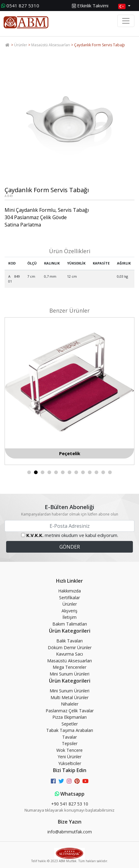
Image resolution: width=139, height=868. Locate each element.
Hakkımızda (69, 591)
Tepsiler (70, 743)
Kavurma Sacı (69, 654)
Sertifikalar (69, 598)
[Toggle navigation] (126, 21)
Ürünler (21, 45)
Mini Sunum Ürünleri (69, 674)
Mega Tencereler (69, 667)
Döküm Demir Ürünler (70, 647)
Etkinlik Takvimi (90, 6)
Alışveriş (69, 611)
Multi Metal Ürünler (69, 697)
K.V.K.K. (35, 535)
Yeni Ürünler (69, 757)
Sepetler (70, 724)
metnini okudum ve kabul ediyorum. (72, 535)
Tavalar (69, 737)
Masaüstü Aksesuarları (51, 45)
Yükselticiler (70, 763)
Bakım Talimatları (70, 624)
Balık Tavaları (69, 641)
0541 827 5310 (20, 6)
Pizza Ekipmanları (69, 717)
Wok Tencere (69, 750)
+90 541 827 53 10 (70, 804)
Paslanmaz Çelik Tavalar (70, 711)
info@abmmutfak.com (70, 832)
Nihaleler (70, 704)
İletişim (69, 617)
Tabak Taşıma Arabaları (70, 730)
